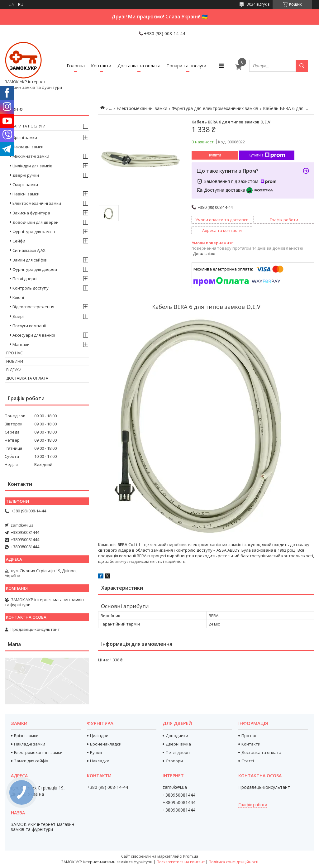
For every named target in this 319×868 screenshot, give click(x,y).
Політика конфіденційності (233, 862)
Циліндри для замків (33, 166)
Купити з (267, 155)
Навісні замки (26, 194)
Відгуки (14, 370)
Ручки (96, 752)
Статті (248, 761)
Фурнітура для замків (34, 232)
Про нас (14, 353)
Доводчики (177, 736)
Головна (76, 66)
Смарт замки (25, 185)
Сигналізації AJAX (29, 250)
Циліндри (99, 736)
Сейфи (19, 241)
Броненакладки (106, 744)
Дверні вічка (178, 744)
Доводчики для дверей (36, 222)
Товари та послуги (186, 66)
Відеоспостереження (33, 307)
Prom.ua (191, 856)
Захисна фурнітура (31, 213)
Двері (18, 316)
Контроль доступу (31, 288)
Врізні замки (25, 137)
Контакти (101, 66)
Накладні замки (28, 147)
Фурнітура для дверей (35, 269)
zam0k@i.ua (22, 525)
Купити (215, 155)
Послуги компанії (29, 326)
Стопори (174, 761)
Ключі (18, 297)
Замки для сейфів (30, 260)
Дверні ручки (26, 175)
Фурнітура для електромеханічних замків (215, 108)
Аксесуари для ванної (34, 335)
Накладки (100, 761)
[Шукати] (302, 66)
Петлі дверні (25, 279)
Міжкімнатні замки (31, 156)
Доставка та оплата (139, 66)
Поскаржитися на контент (181, 862)
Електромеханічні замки (142, 108)
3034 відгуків (258, 4)
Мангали (21, 344)
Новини (15, 361)
